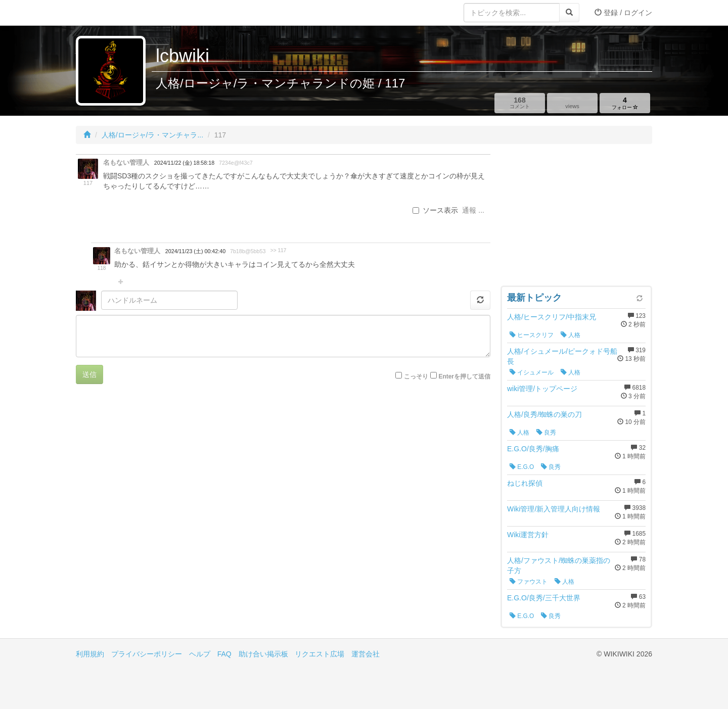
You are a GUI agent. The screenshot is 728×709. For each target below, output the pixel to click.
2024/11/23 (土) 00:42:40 (195, 251)
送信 (89, 374)
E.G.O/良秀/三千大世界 (544, 598)
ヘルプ (200, 654)
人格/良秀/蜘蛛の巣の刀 (544, 414)
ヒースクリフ (532, 335)
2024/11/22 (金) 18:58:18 (184, 163)
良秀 (546, 433)
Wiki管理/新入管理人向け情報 (554, 509)
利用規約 (90, 654)
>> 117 (278, 250)
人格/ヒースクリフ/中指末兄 (552, 317)
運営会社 (366, 654)
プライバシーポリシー (147, 654)
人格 (571, 335)
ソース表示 (435, 210)
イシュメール (532, 372)
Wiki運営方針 (528, 535)
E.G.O (522, 467)
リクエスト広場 (320, 654)
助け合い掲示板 (263, 654)
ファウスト (529, 582)
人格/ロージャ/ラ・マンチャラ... (152, 135)
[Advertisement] (576, 217)
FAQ (224, 654)
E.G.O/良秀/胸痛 (533, 449)
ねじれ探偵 (525, 483)
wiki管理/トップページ (542, 389)
